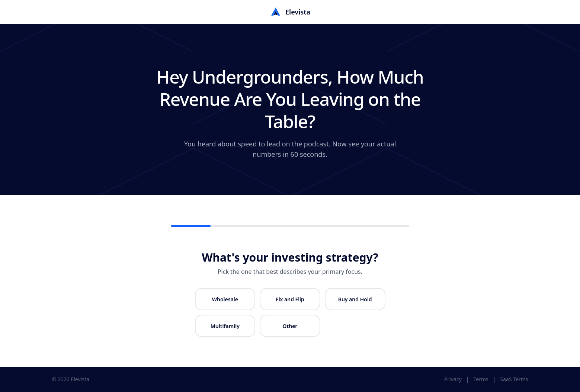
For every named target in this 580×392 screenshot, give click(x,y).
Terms (481, 379)
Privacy (453, 379)
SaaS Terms (514, 379)
